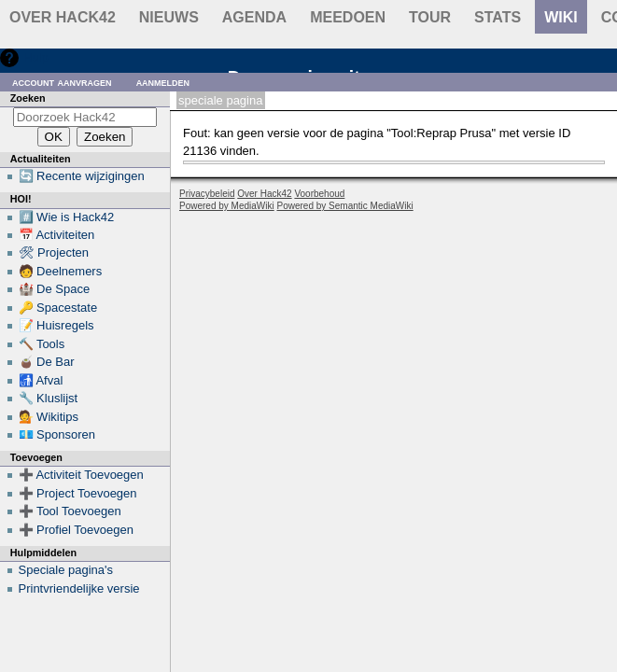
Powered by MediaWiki (227, 206)
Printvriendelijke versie (79, 588)
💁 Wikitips (49, 417)
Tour (430, 17)
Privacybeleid (207, 194)
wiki (561, 17)
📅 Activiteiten (57, 235)
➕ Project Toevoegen (78, 493)
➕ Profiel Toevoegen (76, 530)
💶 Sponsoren (57, 434)
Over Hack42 (63, 17)
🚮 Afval (41, 380)
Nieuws (169, 17)
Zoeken (28, 98)
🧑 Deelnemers (61, 271)
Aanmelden (163, 82)
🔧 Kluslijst (49, 398)
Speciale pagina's (66, 570)
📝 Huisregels (56, 325)
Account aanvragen (62, 82)
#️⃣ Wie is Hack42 (67, 217)
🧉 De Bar (47, 362)
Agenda (254, 17)
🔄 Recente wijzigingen (82, 176)
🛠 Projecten (54, 252)
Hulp (36, 57)
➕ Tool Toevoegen (70, 511)
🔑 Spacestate (58, 308)
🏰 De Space (55, 289)
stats (498, 17)
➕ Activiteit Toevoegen (81, 475)
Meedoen (348, 17)
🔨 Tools (42, 344)
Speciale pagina (220, 100)
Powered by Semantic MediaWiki (345, 206)
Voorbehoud (319, 194)
